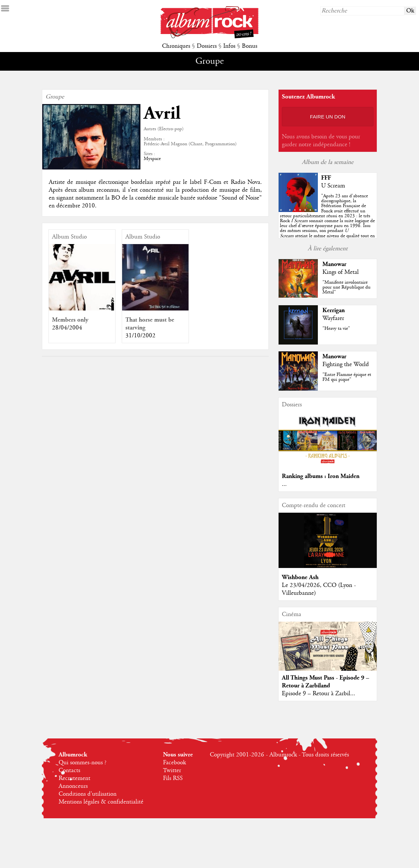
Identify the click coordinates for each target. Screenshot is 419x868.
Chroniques (176, 46)
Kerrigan (334, 310)
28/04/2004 (67, 328)
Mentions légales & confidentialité (101, 802)
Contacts (69, 771)
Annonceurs (73, 786)
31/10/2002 (140, 336)
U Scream (333, 186)
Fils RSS (173, 778)
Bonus (250, 46)
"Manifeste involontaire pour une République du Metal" (346, 287)
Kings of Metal (341, 272)
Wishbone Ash (300, 577)
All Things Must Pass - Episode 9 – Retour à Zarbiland (326, 682)
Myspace (152, 159)
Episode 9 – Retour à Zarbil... (319, 694)
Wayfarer (333, 318)
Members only (70, 320)
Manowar (334, 264)
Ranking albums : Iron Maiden (321, 476)
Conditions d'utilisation (88, 794)
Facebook (174, 763)
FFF (326, 178)
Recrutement (74, 778)
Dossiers (207, 46)
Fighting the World (346, 364)
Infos (229, 46)
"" (327, 221)
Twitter (172, 771)
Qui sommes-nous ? (82, 763)
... (284, 484)
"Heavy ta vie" (336, 328)
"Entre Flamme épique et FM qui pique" (347, 377)
